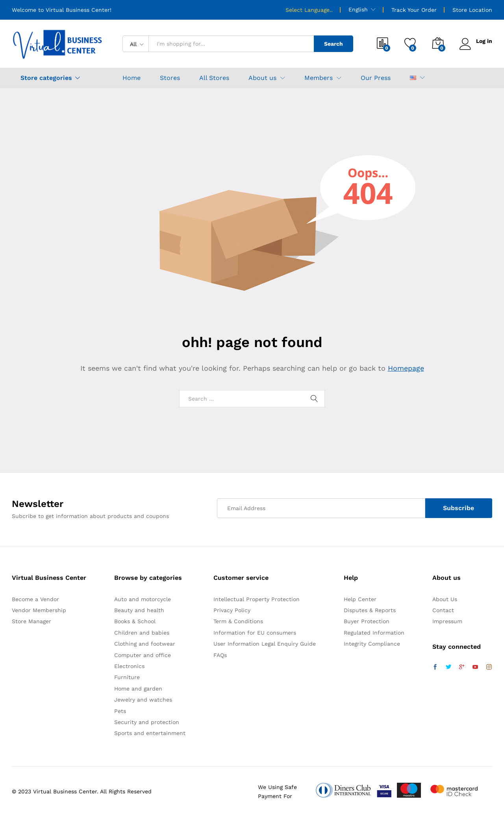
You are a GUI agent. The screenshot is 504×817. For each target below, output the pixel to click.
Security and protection (147, 722)
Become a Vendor (35, 599)
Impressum (447, 621)
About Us (445, 599)
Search (334, 44)
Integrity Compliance (372, 644)
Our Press (376, 78)
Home (132, 78)
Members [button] (319, 78)
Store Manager (31, 621)
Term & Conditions (238, 621)
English (358, 9)
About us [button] (262, 78)
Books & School (135, 621)
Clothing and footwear (145, 644)
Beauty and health (139, 610)
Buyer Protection (367, 621)
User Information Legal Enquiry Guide (265, 644)
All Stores (214, 78)
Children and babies (142, 633)
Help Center (360, 599)
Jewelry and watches (143, 700)
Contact (443, 610)
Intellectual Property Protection (257, 599)
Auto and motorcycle (143, 599)
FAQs (220, 655)
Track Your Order (414, 10)
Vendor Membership (39, 610)
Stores (170, 78)
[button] (413, 78)
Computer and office (143, 655)
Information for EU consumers (255, 633)
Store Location (472, 10)
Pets (120, 711)
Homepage (406, 368)
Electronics (129, 666)
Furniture (127, 677)
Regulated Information (374, 633)
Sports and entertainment (150, 733)
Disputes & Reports (370, 610)
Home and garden (138, 689)
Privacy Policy (232, 610)
